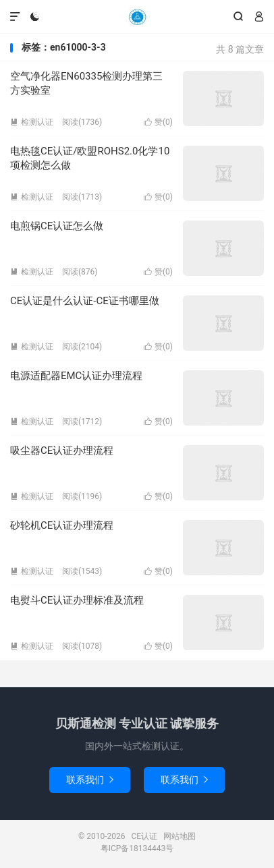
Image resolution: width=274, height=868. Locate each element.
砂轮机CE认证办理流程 (62, 525)
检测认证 (32, 122)
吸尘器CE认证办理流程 (62, 451)
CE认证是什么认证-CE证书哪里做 (85, 301)
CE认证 (137, 17)
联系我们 (90, 780)
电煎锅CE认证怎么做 (57, 226)
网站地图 (180, 836)
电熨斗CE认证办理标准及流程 (77, 600)
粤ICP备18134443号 (137, 848)
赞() (158, 122)
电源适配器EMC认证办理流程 (76, 376)
